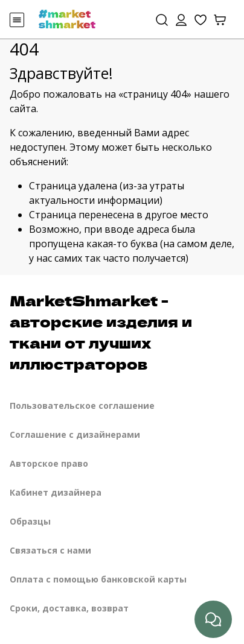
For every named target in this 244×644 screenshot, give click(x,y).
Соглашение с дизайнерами (75, 434)
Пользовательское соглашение (82, 406)
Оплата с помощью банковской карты (98, 579)
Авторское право (49, 463)
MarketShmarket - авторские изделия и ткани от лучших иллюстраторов (101, 332)
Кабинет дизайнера (56, 492)
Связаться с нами (50, 550)
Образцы (30, 521)
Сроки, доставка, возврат (69, 608)
